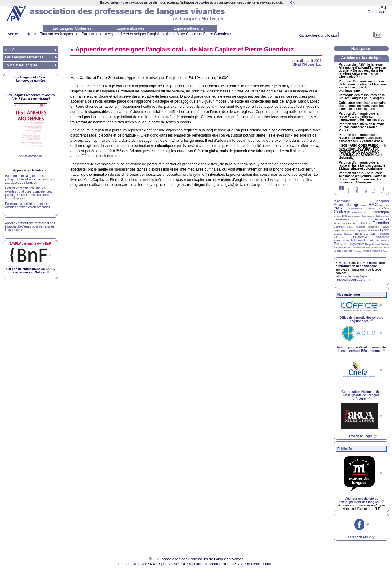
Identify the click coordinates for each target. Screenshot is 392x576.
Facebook (359, 537)
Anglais (382, 201)
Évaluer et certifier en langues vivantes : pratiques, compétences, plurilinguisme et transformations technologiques (28, 193)
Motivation (348, 234)
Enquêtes (385, 216)
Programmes (356, 244)
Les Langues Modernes (72, 28)
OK (292, 3)
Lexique (352, 231)
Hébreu (350, 227)
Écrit (378, 216)
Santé (377, 244)
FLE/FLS (363, 223)
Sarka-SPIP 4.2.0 (177, 564)
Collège (342, 212)
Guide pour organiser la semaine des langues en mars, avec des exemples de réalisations (363, 106)
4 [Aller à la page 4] (366, 188)
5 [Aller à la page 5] (375, 188)
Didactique (380, 212)
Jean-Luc (307, 64)
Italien (385, 227)
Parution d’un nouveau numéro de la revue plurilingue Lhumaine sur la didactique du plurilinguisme (363, 86)
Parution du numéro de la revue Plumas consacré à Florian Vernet (362, 127)
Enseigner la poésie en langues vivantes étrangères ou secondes (27, 205)
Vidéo (385, 251)
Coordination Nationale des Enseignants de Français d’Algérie (361, 395)
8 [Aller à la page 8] (357, 192)
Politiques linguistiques (365, 240)
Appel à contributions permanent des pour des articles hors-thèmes (30, 226)
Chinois (371, 209)
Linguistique (361, 231)
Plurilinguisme (341, 241)
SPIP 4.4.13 (150, 564)
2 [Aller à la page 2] (349, 188)
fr (382, 6)
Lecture (344, 230)
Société (337, 251)
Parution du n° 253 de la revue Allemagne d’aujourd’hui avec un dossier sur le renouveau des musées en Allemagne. (363, 178)
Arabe (364, 205)
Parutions (89, 34)
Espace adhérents (188, 28)
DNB (345, 216)
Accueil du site (19, 34)
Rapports (370, 244)
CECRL (339, 208)
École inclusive (368, 216)
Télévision (358, 251)
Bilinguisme (384, 205)
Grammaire (339, 227)
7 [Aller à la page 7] (349, 192)
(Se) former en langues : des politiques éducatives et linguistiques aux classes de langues (30, 179)
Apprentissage (347, 205)
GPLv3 (236, 564)
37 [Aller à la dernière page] (382, 192)
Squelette (253, 564)
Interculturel (373, 227)
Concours (357, 213)
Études (337, 223)
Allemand (342, 201)
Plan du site (128, 564)
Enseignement (342, 220)
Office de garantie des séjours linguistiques (362, 319)
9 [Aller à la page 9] (366, 192)
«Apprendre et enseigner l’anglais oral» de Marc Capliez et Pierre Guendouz (168, 34)
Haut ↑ (269, 564)
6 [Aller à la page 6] (383, 188)
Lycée (384, 230)
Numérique (362, 234)
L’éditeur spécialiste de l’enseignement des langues (359, 500)
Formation (381, 223)
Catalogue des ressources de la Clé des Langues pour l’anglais (362, 97)
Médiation (338, 234)
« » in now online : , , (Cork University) (363, 152)
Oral (374, 234)
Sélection (375, 248)
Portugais (385, 241)
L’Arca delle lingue (359, 436)
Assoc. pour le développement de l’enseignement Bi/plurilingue (361, 349)
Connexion (377, 12)
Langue (337, 231)
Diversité (337, 216)
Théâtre (367, 251)
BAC (373, 204)
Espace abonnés (130, 28)
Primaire (341, 244)
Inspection (360, 227)
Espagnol (382, 219)
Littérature (373, 230)
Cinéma (384, 209)
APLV (9, 50)
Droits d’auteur (354, 216)
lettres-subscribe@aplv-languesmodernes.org (352, 278)
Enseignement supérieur (362, 220)
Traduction (377, 251)
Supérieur (347, 251)
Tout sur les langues (57, 34)
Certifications (356, 209)
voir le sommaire (30, 156)
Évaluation (349, 223)
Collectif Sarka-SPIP (211, 564)
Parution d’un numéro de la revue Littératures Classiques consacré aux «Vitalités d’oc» (361, 138)
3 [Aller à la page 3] (357, 188)
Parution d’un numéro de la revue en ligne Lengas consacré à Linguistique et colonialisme (362, 166)
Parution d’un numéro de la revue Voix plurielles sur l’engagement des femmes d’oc (361, 117)
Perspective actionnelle (371, 237)
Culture (366, 213)
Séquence (384, 248)
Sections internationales (359, 248)
